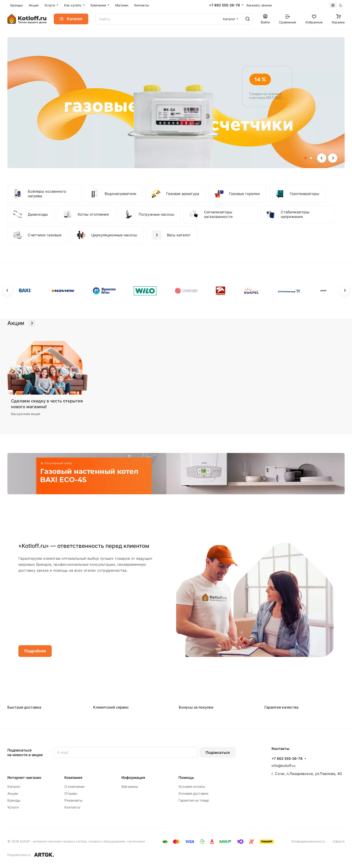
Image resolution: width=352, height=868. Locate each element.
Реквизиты (73, 800)
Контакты (72, 807)
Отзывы (71, 793)
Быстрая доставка (24, 707)
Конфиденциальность (308, 841)
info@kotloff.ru (283, 766)
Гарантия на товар (194, 800)
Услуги (13, 807)
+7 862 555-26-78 (225, 5)
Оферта (339, 841)
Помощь (186, 778)
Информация (133, 778)
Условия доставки (193, 793)
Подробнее (35, 651)
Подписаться (218, 752)
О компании (74, 787)
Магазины (130, 787)
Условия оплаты (192, 787)
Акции (13, 793)
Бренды (14, 800)
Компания (73, 778)
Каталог (14, 787)
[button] (306, 158)
